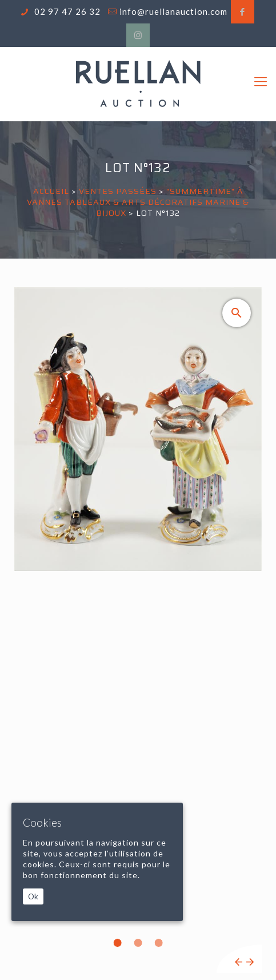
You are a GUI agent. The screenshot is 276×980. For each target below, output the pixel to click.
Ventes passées (118, 191)
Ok (33, 896)
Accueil (51, 191)
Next (250, 962)
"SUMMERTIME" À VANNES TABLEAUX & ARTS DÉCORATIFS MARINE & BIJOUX (138, 202)
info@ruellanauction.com (173, 11)
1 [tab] (118, 943)
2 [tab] (138, 943)
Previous (239, 962)
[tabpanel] (138, 630)
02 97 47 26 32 (66, 11)
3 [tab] (159, 943)
